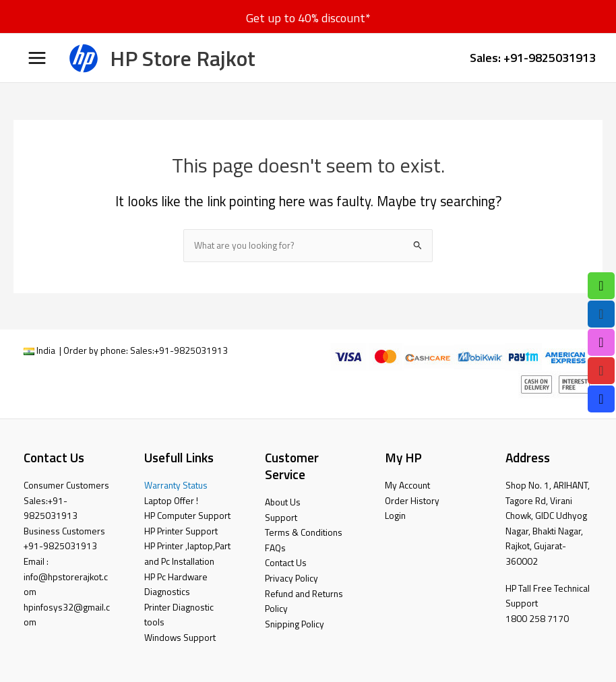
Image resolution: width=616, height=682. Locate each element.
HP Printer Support (181, 531)
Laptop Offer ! (171, 501)
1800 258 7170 (537, 619)
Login (395, 516)
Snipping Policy (295, 624)
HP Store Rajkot (183, 58)
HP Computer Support (187, 516)
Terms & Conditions (304, 532)
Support (281, 518)
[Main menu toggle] (37, 58)
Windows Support (180, 638)
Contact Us (286, 563)
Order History (412, 501)
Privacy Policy (291, 578)
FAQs (275, 548)
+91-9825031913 (191, 350)
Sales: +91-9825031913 (533, 57)
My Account (407, 485)
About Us (283, 502)
